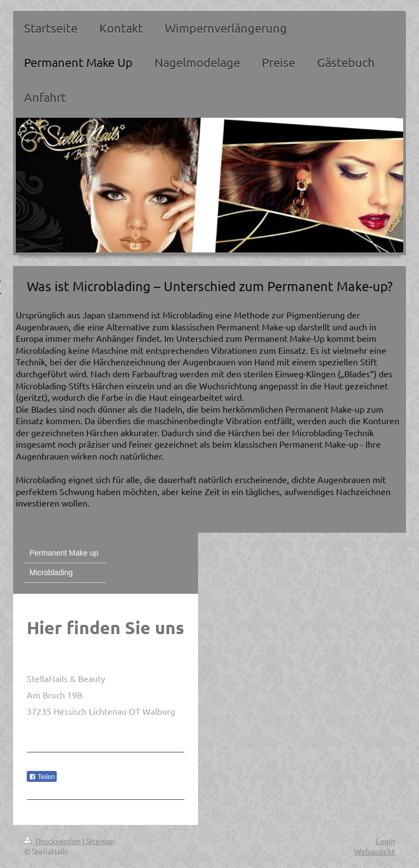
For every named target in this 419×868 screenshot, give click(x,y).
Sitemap (100, 841)
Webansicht (375, 851)
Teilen (42, 777)
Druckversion (53, 841)
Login (385, 841)
